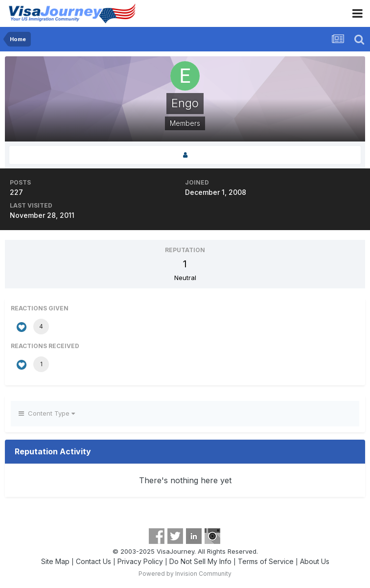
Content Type (47, 413)
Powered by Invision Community (185, 574)
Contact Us (93, 561)
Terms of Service (266, 561)
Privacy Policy (140, 561)
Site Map (55, 561)
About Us (315, 561)
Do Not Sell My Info (200, 561)
